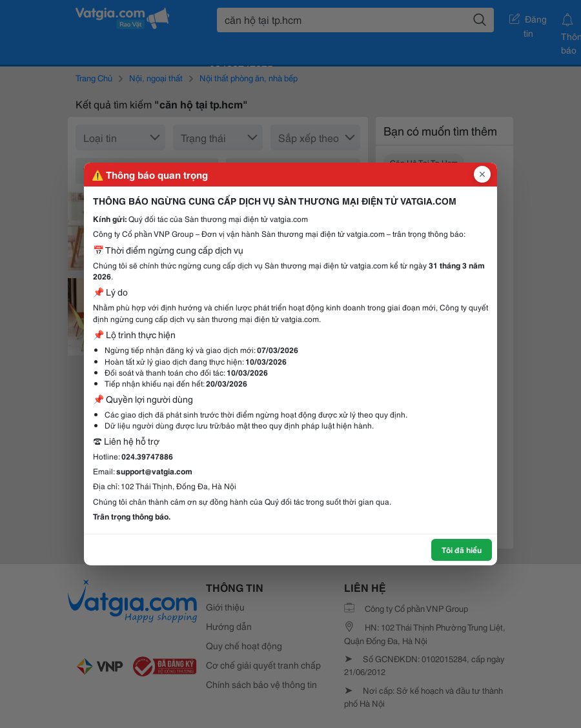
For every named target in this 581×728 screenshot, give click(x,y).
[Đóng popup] (482, 174)
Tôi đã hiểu (462, 550)
